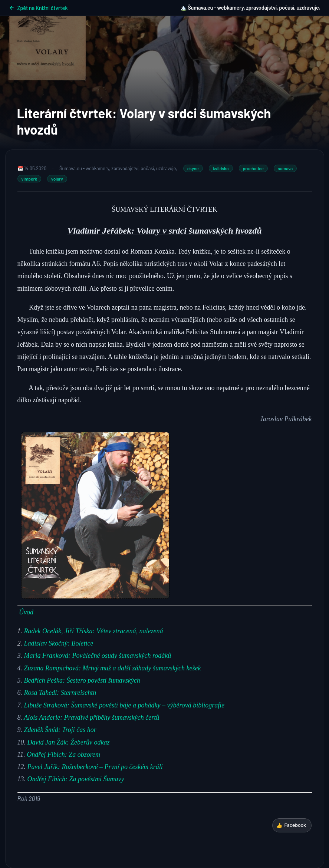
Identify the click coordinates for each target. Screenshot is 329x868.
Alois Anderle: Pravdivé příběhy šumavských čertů (91, 717)
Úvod (26, 612)
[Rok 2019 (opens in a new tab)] (29, 798)
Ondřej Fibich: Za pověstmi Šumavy (76, 779)
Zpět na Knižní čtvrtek (38, 8)
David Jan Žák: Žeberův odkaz (69, 742)
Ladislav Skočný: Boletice (59, 643)
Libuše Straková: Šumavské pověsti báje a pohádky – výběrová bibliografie (124, 705)
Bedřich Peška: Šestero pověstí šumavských (82, 680)
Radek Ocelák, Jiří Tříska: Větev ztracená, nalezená (94, 631)
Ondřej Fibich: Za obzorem (63, 755)
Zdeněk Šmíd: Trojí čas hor (60, 730)
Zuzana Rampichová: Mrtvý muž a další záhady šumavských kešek (113, 668)
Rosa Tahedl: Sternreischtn (60, 693)
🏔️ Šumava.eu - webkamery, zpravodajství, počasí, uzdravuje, (250, 8)
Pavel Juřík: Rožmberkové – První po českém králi (95, 767)
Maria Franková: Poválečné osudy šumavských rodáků (98, 656)
